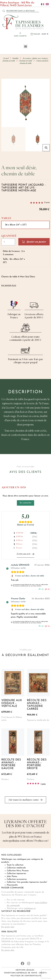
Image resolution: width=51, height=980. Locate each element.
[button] (26, 46)
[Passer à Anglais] (47, 4)
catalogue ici (30, 908)
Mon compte (20, 36)
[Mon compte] (20, 33)
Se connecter (26, 503)
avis (47, 203)
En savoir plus (8, 927)
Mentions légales (25, 970)
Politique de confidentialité (26, 976)
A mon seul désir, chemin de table (30, 576)
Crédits (43, 973)
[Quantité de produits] (8, 242)
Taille (6, 218)
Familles (16, 58)
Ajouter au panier (36, 242)
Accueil (6, 58)
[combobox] (23, 11)
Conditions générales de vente (21, 973)
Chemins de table (26, 61)
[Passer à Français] (42, 4)
